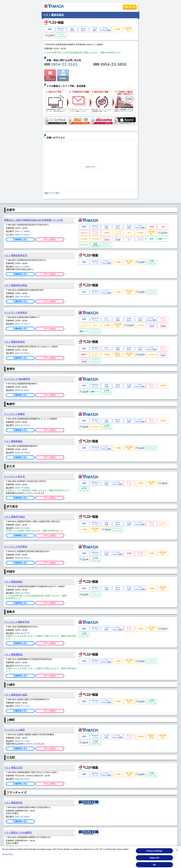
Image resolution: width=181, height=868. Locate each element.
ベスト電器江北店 (13, 768)
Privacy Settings (154, 851)
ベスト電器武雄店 (13, 582)
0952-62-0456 (22, 817)
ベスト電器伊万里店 (14, 517)
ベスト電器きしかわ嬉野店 (18, 832)
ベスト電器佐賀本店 (14, 342)
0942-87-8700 (22, 425)
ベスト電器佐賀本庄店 (16, 255)
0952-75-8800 (22, 488)
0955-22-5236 (22, 528)
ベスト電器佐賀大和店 (16, 285)
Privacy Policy (8, 854)
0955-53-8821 (22, 390)
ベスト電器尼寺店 (13, 803)
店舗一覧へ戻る (130, 7)
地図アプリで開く (52, 193)
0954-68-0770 (22, 633)
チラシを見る (50, 239)
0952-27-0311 (22, 324)
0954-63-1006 (22, 666)
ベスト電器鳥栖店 (13, 441)
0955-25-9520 (22, 558)
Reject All (154, 858)
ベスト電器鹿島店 (13, 654)
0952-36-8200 (22, 353)
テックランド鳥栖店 (14, 414)
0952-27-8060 (22, 267)
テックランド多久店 (14, 476)
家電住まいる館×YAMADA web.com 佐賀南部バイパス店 (33, 220)
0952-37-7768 (22, 741)
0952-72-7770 (22, 706)
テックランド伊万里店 (16, 547)
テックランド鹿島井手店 (17, 622)
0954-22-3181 (64, 64)
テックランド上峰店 (14, 730)
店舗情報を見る (20, 239)
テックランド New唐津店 (17, 379)
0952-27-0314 (22, 235)
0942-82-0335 (22, 453)
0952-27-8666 (22, 231)
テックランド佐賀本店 (16, 312)
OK (154, 865)
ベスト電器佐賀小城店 (16, 695)
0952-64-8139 (22, 297)
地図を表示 (91, 167)
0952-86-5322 (22, 779)
